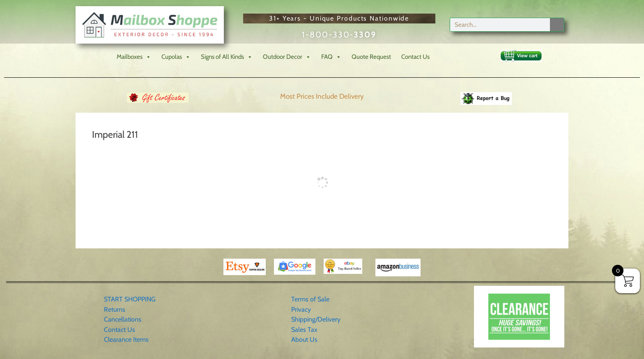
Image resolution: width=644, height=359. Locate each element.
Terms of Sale (310, 299)
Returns (115, 309)
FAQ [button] (331, 57)
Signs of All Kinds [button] (227, 57)
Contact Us (415, 57)
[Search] (557, 25)
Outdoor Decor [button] (287, 57)
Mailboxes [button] (134, 57)
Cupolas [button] (176, 57)
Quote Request (371, 57)
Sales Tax (304, 330)
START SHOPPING (130, 299)
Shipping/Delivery (316, 319)
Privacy (301, 309)
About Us (304, 339)
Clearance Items (126, 339)
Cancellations (123, 319)
